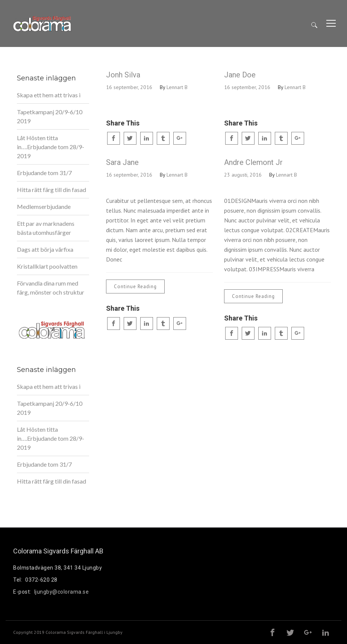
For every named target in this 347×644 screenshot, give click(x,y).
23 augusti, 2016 (243, 175)
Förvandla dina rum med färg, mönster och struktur (51, 288)
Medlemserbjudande (44, 206)
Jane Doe (240, 75)
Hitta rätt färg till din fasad (52, 190)
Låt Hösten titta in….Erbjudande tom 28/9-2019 (51, 147)
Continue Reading (135, 286)
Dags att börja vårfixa (45, 249)
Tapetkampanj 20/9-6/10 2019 (50, 116)
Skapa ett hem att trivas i (49, 95)
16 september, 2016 (129, 87)
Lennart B (177, 87)
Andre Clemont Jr (253, 162)
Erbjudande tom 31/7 (44, 173)
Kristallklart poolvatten (47, 266)
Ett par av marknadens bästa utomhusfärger (46, 228)
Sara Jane (122, 162)
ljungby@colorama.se (62, 592)
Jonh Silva (123, 75)
